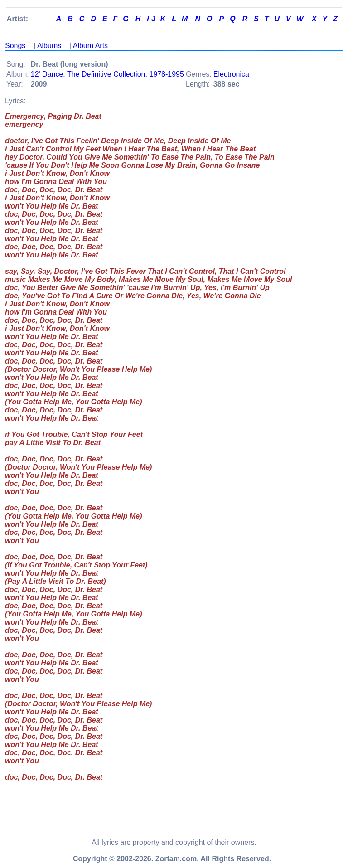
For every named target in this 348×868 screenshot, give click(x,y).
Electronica (231, 74)
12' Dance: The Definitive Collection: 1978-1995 (107, 74)
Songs (15, 46)
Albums (49, 46)
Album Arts (90, 46)
